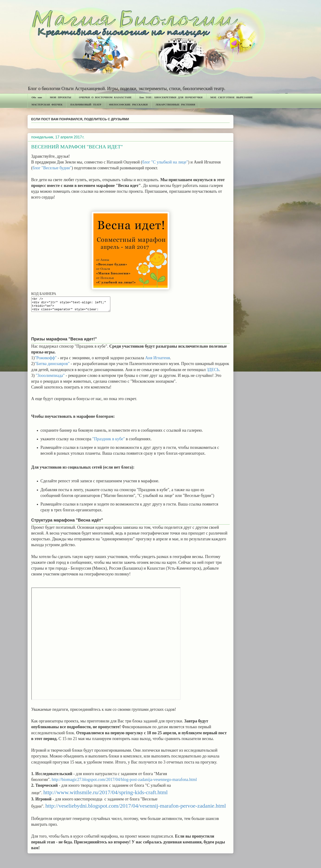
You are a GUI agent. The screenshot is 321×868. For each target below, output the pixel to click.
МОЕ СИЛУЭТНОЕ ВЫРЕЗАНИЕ (232, 97)
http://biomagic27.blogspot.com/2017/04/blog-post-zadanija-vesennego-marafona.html (124, 782)
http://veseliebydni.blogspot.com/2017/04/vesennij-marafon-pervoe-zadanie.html (136, 809)
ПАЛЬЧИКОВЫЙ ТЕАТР (86, 104)
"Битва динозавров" (52, 366)
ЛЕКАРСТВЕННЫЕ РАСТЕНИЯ (175, 104)
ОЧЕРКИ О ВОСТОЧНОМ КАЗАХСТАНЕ (105, 97)
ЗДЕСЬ (213, 372)
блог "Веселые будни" (52, 168)
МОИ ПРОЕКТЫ (60, 97)
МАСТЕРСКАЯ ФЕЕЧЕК (47, 104)
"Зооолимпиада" (50, 378)
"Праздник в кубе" (108, 442)
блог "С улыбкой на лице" (165, 162)
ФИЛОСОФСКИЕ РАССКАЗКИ (128, 104)
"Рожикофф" (46, 361)
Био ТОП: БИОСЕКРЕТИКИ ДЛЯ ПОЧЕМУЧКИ (171, 97)
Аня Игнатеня (157, 361)
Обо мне (37, 97)
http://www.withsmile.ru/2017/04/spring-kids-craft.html (105, 795)
